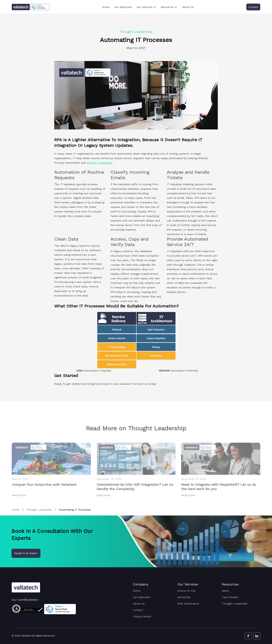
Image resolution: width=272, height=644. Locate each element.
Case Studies (230, 597)
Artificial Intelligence (99, 163)
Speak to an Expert (26, 553)
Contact (253, 7)
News (225, 591)
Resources (167, 7)
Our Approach (123, 7)
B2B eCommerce (188, 604)
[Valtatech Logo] (26, 587)
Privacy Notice (142, 616)
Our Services (145, 7)
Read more (19, 504)
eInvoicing (184, 597)
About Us (188, 7)
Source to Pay (186, 591)
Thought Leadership (39, 510)
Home (106, 7)
